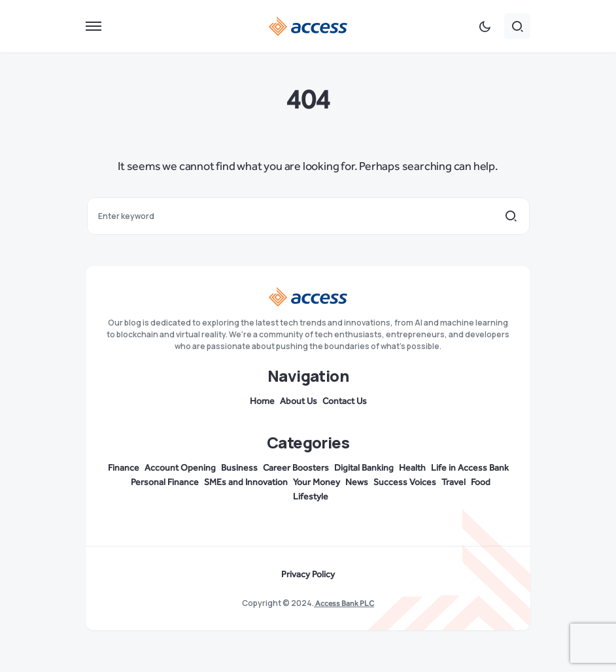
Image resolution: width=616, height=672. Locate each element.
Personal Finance (165, 482)
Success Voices (405, 482)
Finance (124, 468)
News (357, 482)
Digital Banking (364, 468)
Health (412, 468)
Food (481, 482)
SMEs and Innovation (246, 482)
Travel (453, 482)
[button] (94, 26)
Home (262, 401)
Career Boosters (296, 468)
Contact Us (345, 401)
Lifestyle (311, 497)
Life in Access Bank (470, 468)
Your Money (317, 482)
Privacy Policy (308, 575)
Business (239, 468)
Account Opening (180, 468)
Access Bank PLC (344, 603)
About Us (299, 401)
